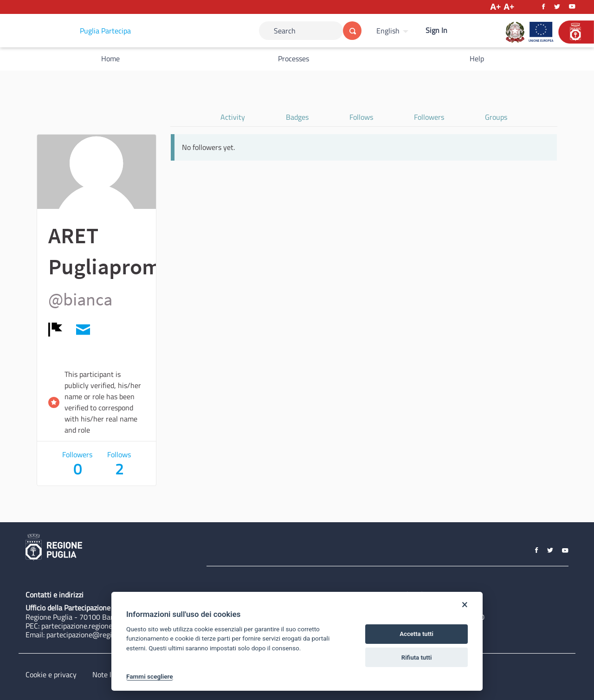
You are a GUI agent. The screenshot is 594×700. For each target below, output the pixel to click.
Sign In (436, 30)
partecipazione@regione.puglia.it (98, 635)
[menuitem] (394, 31)
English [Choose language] (388, 31)
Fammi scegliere (150, 676)
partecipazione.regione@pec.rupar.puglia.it (108, 626)
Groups (496, 117)
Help (477, 58)
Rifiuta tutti (417, 658)
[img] (55, 330)
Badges (297, 117)
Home (110, 58)
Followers (429, 117)
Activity (233, 117)
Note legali (109, 674)
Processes (294, 58)
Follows (361, 117)
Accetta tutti (416, 634)
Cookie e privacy (51, 674)
